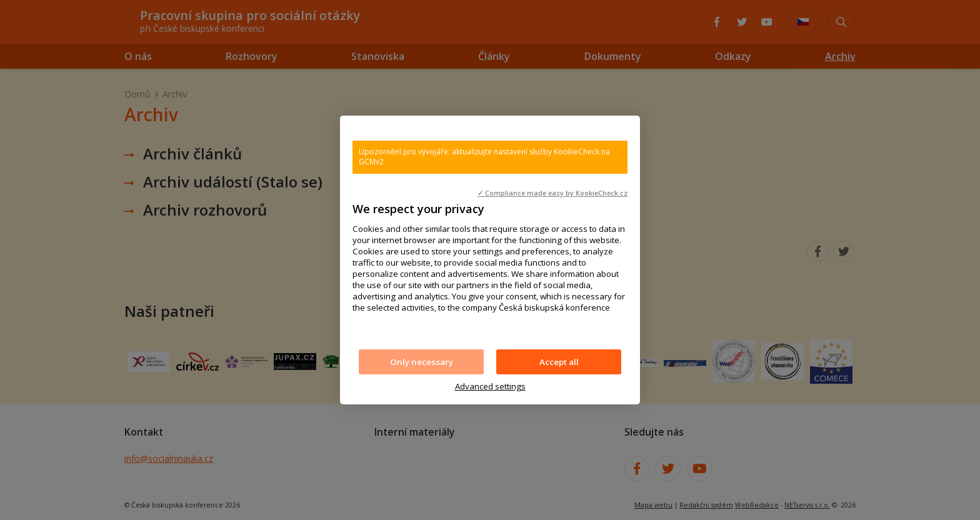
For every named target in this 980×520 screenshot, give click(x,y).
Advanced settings (490, 386)
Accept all (559, 362)
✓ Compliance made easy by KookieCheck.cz (552, 193)
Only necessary (422, 362)
